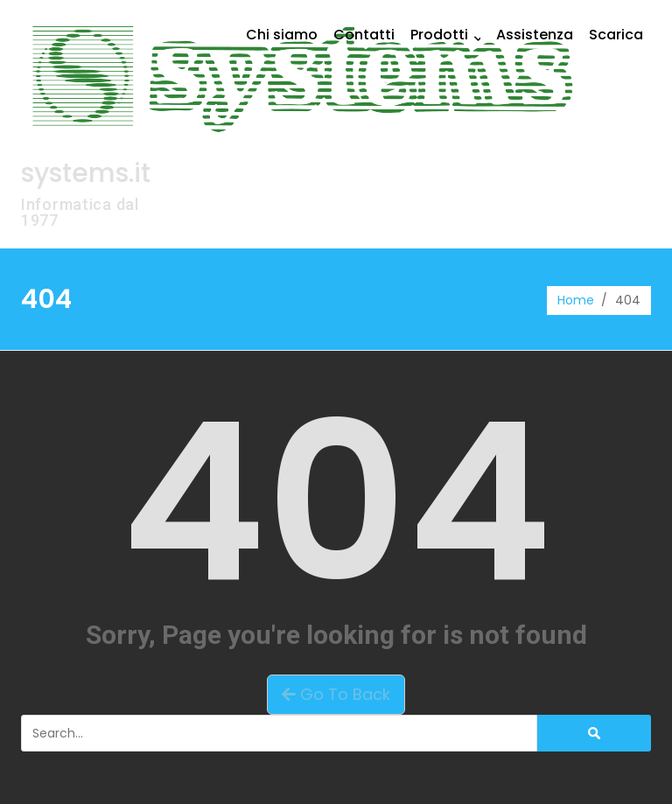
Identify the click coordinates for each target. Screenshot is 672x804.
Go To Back (336, 694)
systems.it (86, 173)
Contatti (364, 35)
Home (576, 300)
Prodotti (449, 35)
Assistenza (535, 35)
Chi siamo (282, 35)
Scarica (616, 35)
